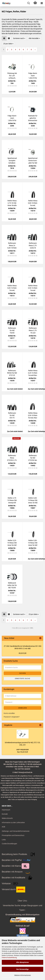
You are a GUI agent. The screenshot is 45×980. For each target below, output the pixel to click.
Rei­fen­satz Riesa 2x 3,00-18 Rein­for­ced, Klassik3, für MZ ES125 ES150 (12, 246)
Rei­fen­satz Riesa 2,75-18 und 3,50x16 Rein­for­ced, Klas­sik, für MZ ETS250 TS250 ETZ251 (33, 331)
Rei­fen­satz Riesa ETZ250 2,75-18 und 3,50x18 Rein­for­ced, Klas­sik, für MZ (12, 458)
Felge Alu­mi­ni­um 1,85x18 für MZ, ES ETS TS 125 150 (12, 118)
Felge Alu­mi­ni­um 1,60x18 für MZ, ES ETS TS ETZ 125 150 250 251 (33, 76)
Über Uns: (22, 901)
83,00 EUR (23, 653)
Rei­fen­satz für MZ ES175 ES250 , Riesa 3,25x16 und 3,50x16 (12, 416)
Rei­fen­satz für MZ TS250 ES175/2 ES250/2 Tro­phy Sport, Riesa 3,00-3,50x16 (12, 331)
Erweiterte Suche (23, 679)
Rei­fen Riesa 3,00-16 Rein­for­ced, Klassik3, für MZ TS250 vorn (12, 288)
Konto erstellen (9, 713)
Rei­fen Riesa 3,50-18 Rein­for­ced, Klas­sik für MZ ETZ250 (33, 416)
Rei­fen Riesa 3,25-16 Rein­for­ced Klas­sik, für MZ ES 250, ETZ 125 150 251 (33, 373)
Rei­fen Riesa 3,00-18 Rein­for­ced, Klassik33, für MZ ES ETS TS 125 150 (33, 203)
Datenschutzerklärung (9, 958)
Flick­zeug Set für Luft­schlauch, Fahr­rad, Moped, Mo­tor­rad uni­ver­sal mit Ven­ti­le (12, 76)
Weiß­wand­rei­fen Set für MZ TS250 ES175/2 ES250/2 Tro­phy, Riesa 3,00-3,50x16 (12, 585)
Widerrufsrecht (7, 818)
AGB (3, 827)
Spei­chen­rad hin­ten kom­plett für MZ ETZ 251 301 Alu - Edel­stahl (33, 161)
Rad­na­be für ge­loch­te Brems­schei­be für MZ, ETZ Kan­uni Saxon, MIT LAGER (33, 118)
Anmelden (23, 708)
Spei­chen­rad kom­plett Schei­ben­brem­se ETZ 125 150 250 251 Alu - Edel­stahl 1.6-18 (12, 161)
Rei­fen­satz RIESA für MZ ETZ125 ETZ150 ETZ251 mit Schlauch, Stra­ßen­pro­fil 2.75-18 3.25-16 (12, 373)
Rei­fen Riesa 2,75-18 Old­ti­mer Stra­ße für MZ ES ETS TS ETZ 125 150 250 (12, 203)
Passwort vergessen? (12, 717)
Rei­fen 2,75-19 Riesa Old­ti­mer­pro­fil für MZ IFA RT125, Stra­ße (12, 500)
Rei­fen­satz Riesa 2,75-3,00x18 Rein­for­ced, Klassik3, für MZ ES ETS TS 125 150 (33, 246)
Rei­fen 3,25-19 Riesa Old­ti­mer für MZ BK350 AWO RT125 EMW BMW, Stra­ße (12, 543)
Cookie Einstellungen (9, 844)
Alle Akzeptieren (22, 962)
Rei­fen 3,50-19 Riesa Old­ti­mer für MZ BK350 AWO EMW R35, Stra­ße (33, 543)
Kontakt (5, 814)
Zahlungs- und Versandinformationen (16, 831)
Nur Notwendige (22, 969)
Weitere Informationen (23, 975)
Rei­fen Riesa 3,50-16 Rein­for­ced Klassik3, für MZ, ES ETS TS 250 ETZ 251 (33, 288)
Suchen (23, 673)
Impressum (6, 810)
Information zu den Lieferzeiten (13, 823)
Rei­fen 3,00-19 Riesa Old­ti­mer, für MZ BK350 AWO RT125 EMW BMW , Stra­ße (33, 500)
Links (4, 840)
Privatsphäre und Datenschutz (13, 835)
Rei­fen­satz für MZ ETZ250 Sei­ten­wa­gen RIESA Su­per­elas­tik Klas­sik (33, 458)
